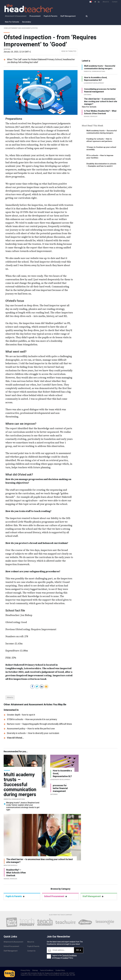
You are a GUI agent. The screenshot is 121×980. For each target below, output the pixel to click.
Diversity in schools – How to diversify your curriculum (33, 733)
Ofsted (35, 28)
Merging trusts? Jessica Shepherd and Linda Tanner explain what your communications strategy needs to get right (23, 806)
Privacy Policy (25, 970)
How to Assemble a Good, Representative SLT (96, 79)
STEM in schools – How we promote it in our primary (32, 719)
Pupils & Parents (51, 16)
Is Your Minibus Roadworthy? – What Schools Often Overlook (100, 112)
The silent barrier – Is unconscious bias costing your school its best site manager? (101, 102)
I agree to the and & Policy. (64, 957)
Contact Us (31, 951)
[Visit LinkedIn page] (99, 2)
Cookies (65, 958)
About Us (106, 2)
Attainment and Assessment (20, 28)
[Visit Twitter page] (95, 2)
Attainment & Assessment (16, 16)
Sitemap (35, 970)
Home (6, 28)
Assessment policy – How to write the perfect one (31, 729)
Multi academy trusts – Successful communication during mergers (100, 67)
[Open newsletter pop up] (91, 2)
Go (79, 950)
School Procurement (55, 896)
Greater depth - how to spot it (21, 715)
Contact (115, 2)
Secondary (27, 22)
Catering (54, 794)
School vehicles (10, 879)
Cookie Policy (60, 970)
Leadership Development (60, 780)
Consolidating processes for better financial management (100, 90)
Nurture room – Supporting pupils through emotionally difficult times (39, 724)
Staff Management (68, 16)
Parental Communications (14, 799)
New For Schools (12, 22)
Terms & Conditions (69, 955)
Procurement (35, 16)
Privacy (58, 958)
